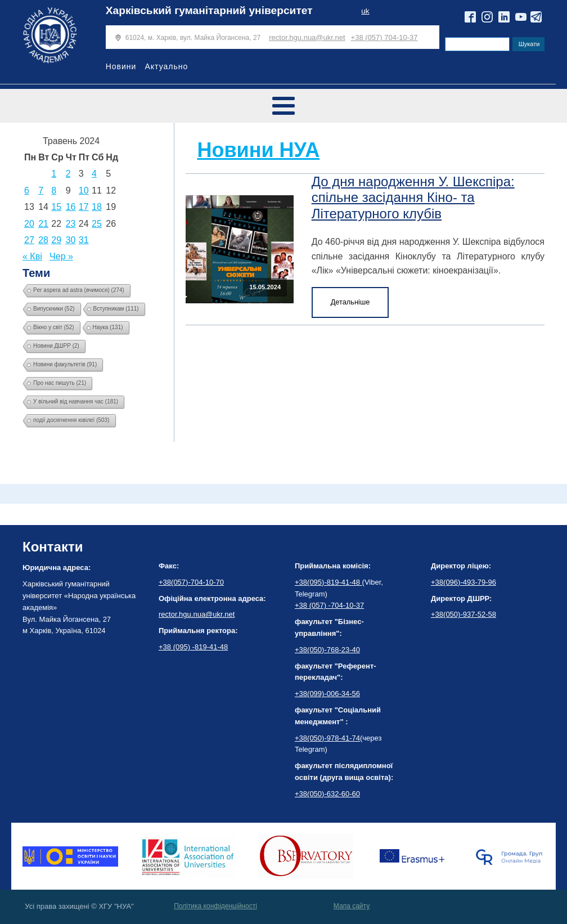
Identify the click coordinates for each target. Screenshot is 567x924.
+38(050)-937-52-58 (463, 614)
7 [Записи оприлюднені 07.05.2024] (41, 190)
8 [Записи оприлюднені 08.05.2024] (54, 190)
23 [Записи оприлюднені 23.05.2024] (71, 224)
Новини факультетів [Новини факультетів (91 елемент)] (65, 364)
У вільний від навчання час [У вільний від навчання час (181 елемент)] (76, 402)
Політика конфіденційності (215, 906)
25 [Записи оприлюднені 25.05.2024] (97, 224)
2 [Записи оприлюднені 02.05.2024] (68, 174)
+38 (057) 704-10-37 (384, 37)
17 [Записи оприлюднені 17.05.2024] (84, 207)
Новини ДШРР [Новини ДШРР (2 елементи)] (56, 346)
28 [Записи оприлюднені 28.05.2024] (43, 240)
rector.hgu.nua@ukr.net (307, 37)
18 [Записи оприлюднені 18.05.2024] (97, 207)
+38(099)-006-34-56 (327, 694)
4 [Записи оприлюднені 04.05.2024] (94, 174)
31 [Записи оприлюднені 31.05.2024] (84, 240)
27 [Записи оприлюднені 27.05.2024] (29, 240)
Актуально (166, 66)
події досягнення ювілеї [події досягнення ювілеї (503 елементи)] (71, 420)
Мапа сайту (352, 906)
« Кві (32, 256)
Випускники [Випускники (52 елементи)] (54, 309)
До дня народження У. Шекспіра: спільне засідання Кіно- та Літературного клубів (413, 198)
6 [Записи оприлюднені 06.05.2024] (27, 190)
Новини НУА (258, 150)
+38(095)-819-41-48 (328, 582)
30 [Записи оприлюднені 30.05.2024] (71, 240)
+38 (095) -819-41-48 (193, 647)
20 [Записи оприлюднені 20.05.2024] (29, 224)
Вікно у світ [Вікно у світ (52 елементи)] (54, 327)
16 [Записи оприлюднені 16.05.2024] (71, 207)
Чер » (61, 256)
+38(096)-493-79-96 (463, 582)
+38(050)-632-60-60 (327, 794)
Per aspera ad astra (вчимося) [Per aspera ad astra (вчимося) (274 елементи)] (79, 290)
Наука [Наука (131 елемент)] (108, 327)
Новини (121, 66)
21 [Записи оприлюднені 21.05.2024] (43, 224)
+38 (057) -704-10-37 (329, 605)
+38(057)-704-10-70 (191, 582)
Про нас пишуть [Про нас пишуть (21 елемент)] (60, 383)
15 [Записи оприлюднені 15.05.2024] (56, 207)
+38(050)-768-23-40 (327, 650)
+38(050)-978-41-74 (327, 738)
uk (365, 11)
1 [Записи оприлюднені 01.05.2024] (54, 174)
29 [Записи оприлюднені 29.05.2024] (56, 240)
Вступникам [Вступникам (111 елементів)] (116, 309)
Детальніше (350, 302)
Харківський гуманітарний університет (209, 10)
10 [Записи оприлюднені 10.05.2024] (84, 190)
